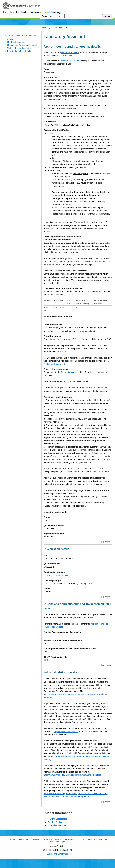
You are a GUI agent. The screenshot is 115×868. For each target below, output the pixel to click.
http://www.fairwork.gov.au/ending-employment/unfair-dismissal (73, 775)
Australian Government (54, 364)
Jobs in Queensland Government (94, 839)
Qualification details (16, 42)
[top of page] (106, 542)
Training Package (56, 822)
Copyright (11, 839)
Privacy (36, 839)
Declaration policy (69, 372)
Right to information (52, 839)
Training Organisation (57, 819)
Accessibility (70, 839)
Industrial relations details (19, 51)
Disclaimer (24, 839)
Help (58, 16)
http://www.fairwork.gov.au (66, 732)
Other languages (57, 842)
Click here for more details (56, 575)
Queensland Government (57, 854)
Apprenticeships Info (57, 825)
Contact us (47, 16)
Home (45, 28)
